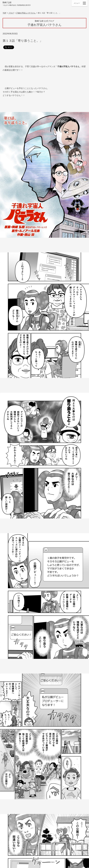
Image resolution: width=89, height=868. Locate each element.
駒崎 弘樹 (17, 4)
